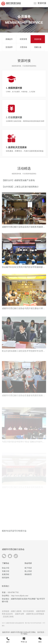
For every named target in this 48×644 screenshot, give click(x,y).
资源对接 (42, 3)
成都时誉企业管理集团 (35, 614)
